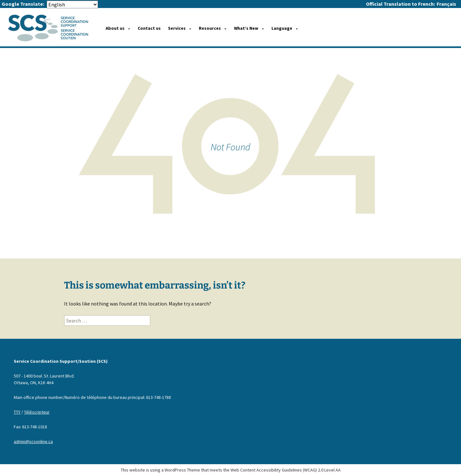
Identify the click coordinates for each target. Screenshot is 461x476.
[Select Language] (72, 4)
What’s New (246, 28)
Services (177, 28)
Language (282, 28)
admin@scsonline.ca (33, 441)
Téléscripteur (37, 412)
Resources (210, 28)
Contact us (149, 28)
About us (115, 28)
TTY (17, 412)
